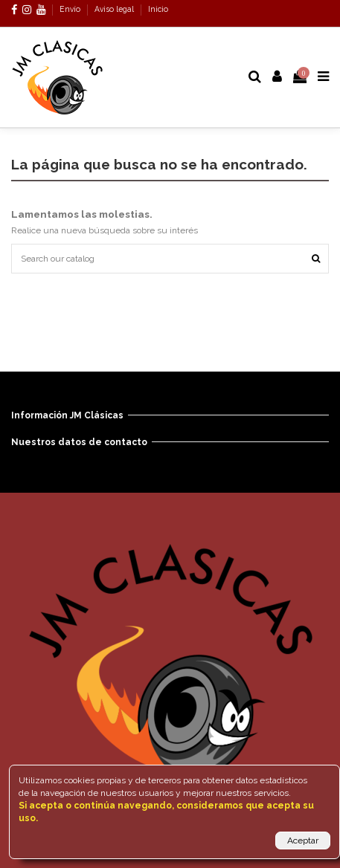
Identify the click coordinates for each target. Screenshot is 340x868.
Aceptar (303, 841)
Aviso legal (115, 9)
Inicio (158, 9)
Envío (71, 9)
